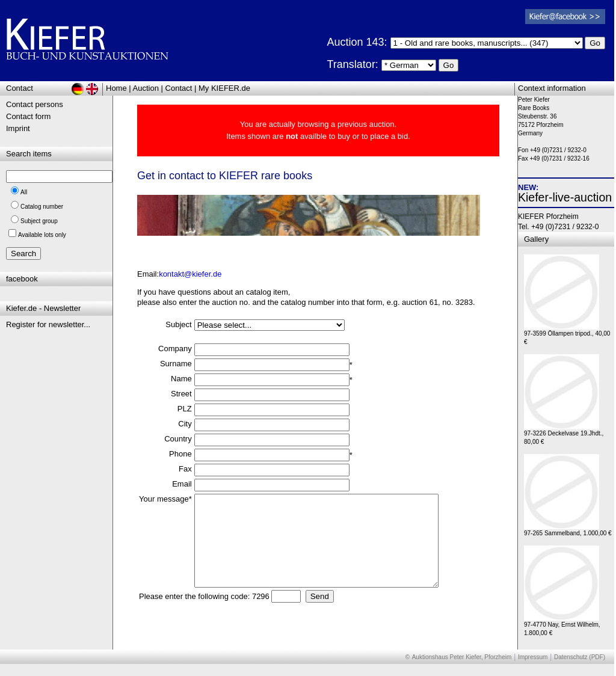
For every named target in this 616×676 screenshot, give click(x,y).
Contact (179, 88)
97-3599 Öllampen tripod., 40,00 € (567, 335)
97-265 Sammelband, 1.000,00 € (568, 530)
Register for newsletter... (48, 324)
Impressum (533, 657)
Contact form (28, 116)
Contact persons (35, 104)
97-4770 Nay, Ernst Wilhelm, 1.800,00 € (562, 626)
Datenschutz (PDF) (580, 657)
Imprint (18, 128)
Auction (146, 88)
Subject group (39, 221)
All (24, 192)
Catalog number (42, 207)
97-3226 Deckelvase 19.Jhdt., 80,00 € (564, 435)
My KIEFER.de (224, 88)
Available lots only (42, 235)
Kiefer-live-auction (565, 197)
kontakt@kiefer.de (190, 274)
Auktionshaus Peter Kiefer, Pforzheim (462, 657)
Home (116, 88)
